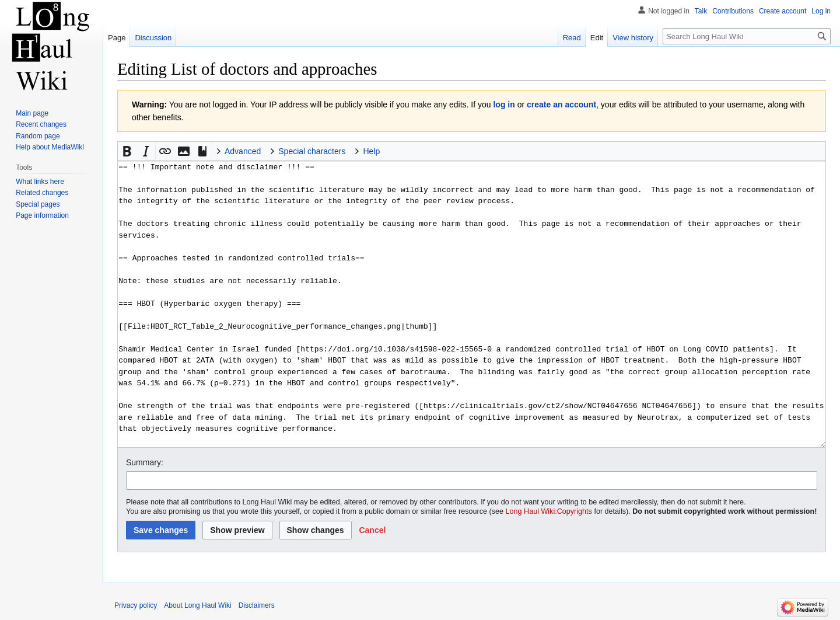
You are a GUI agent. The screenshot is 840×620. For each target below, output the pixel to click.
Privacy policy (136, 605)
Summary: (145, 462)
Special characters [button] (312, 151)
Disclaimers (257, 605)
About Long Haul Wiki (197, 605)
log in (504, 105)
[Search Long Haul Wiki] (747, 36)
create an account (561, 105)
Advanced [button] (243, 151)
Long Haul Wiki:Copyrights (549, 511)
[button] (127, 151)
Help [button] (371, 151)
